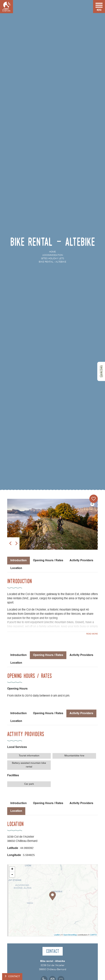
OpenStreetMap (70, 935)
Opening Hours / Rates (48, 561)
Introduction (19, 655)
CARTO (93, 935)
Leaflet (57, 935)
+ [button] (12, 869)
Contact (14, 976)
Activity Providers (81, 561)
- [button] (12, 875)
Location (16, 568)
